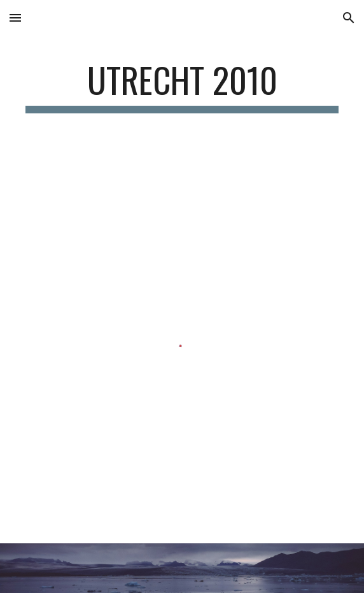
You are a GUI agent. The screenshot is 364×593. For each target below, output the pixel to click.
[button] (15, 18)
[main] (182, 86)
